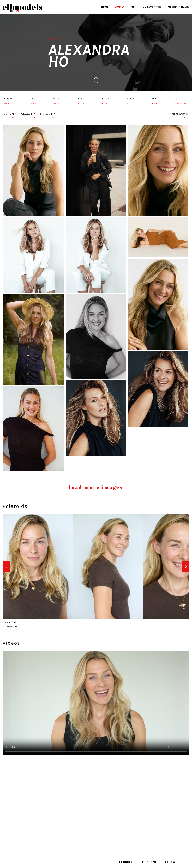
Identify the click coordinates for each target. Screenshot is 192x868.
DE (11, 11)
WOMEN (120, 7)
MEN (134, 7)
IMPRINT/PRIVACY (178, 7)
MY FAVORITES (152, 7)
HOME (105, 7)
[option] (38, 567)
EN (17, 11)
